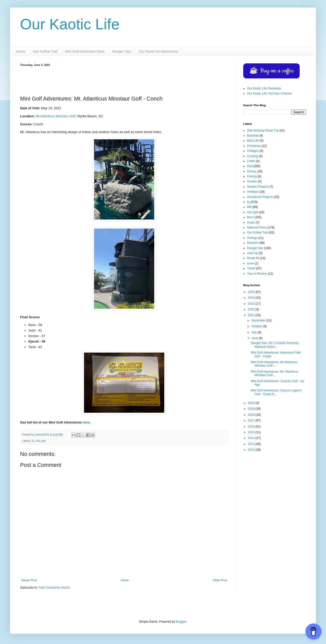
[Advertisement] (124, 80)
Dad (250, 166)
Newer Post (29, 580)
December (259, 320)
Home (21, 51)
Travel (251, 268)
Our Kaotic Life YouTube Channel (269, 93)
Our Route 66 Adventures (158, 51)
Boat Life (253, 141)
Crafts (251, 161)
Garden (252, 181)
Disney (252, 171)
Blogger (181, 622)
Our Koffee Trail (45, 51)
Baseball (253, 136)
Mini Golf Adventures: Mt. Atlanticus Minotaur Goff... (274, 373)
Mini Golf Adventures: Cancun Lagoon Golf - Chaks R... (276, 392)
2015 (252, 432)
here (86, 422)
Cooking (253, 156)
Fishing (252, 176)
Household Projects (260, 197)
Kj (33, 441)
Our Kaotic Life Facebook (264, 88)
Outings (252, 238)
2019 (252, 409)
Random (253, 243)
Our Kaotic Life (70, 24)
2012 (252, 450)
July (255, 332)
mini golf (40, 441)
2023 (252, 304)
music (251, 223)
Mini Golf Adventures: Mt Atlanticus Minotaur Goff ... (274, 364)
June (255, 338)
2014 (252, 438)
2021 (252, 315)
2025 (252, 292)
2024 (252, 298)
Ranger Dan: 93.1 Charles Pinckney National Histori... (275, 345)
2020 (252, 403)
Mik (249, 207)
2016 (252, 426)
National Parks (257, 228)
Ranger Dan (122, 51)
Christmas (254, 146)
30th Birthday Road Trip (263, 131)
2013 (252, 444)
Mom (250, 217)
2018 (252, 415)
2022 (252, 309)
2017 (252, 420)
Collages (253, 151)
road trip (253, 253)
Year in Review (257, 274)
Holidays (253, 192)
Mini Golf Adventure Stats (85, 51)
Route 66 (253, 258)
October (257, 326)
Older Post (220, 580)
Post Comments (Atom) (54, 588)
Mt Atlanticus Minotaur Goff (56, 116)
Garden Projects (258, 187)
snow (251, 263)
